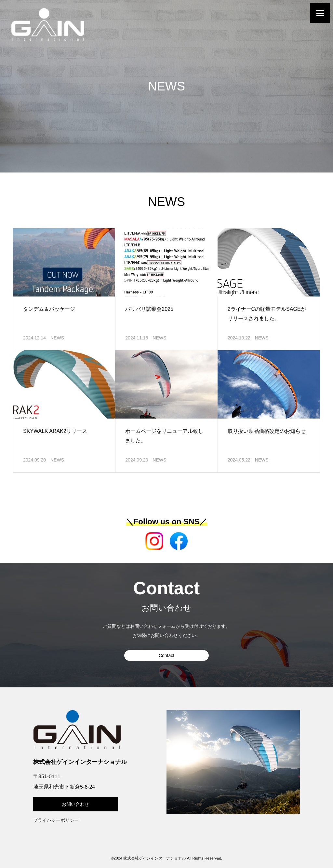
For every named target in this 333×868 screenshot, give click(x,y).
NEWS (57, 338)
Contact (166, 655)
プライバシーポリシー (56, 820)
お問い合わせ (75, 804)
